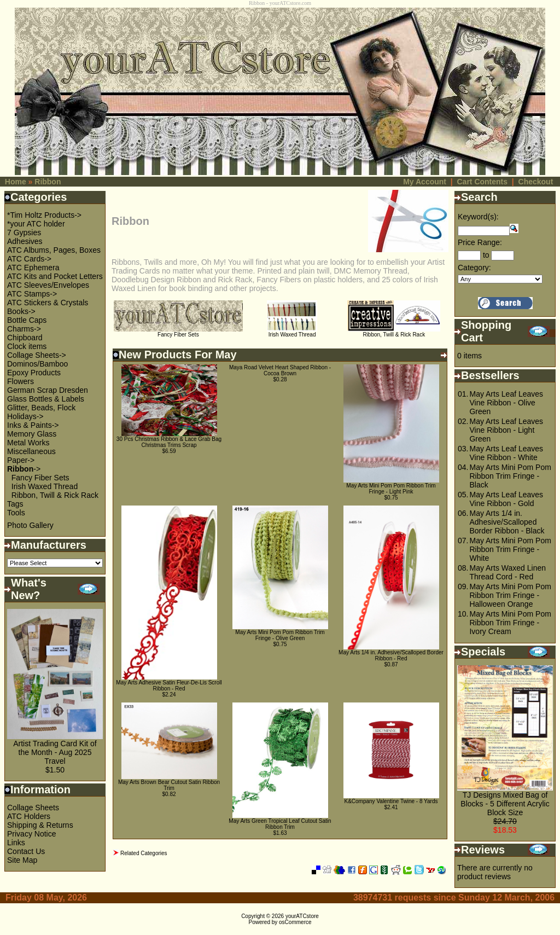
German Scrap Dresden (48, 390)
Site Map (22, 860)
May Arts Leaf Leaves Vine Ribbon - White (506, 453)
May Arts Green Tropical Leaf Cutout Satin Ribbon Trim (280, 824)
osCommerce (295, 922)
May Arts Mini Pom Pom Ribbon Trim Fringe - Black (510, 476)
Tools (16, 513)
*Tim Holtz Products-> (44, 215)
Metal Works (28, 443)
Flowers (21, 381)
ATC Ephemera (33, 268)
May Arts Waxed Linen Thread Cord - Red (507, 572)
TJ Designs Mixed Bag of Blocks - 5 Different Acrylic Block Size (505, 804)
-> (24, 469)
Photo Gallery (30, 525)
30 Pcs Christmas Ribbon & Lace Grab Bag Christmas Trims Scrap (169, 442)
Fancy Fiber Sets (40, 478)
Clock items (27, 346)
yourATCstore (302, 916)
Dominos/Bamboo (37, 364)
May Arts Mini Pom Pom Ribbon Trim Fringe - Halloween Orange (510, 595)
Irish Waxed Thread (45, 486)
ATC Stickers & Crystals (48, 303)
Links (16, 843)
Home (16, 182)
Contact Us (26, 851)
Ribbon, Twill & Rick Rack (55, 495)
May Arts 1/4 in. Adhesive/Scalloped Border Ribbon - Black (507, 522)
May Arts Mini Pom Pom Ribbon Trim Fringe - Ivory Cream (510, 623)
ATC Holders (29, 816)
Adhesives (25, 241)
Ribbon (48, 182)
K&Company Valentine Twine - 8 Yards (391, 801)
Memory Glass (32, 434)
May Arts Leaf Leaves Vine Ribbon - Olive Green (506, 403)
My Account (425, 182)
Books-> (21, 311)
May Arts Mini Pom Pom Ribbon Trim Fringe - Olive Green (280, 635)
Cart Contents (482, 182)
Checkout (536, 182)
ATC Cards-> (29, 259)
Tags (15, 504)
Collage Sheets (33, 808)
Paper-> (21, 460)
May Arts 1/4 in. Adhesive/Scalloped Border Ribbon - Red (391, 655)
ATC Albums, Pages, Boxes (54, 250)
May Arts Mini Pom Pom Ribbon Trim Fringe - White (510, 549)
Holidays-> (25, 416)
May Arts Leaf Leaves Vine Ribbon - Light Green (506, 430)
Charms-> (24, 329)
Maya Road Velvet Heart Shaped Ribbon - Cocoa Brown (280, 370)
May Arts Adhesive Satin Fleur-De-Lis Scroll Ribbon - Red (169, 686)
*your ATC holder (36, 224)
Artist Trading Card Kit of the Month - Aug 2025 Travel (55, 752)
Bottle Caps (27, 320)
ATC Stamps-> (32, 294)
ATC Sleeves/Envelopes (48, 285)
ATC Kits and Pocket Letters (55, 276)
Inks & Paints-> (33, 425)
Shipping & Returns (40, 825)
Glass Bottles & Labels (46, 399)
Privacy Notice (31, 834)
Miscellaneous (31, 451)
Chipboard (25, 338)
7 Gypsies (24, 233)
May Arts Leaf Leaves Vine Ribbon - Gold (506, 499)
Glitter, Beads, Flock (41, 408)
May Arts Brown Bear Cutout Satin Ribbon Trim (169, 785)
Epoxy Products (34, 373)
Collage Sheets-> (37, 355)
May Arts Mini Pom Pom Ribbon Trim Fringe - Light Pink (391, 489)
